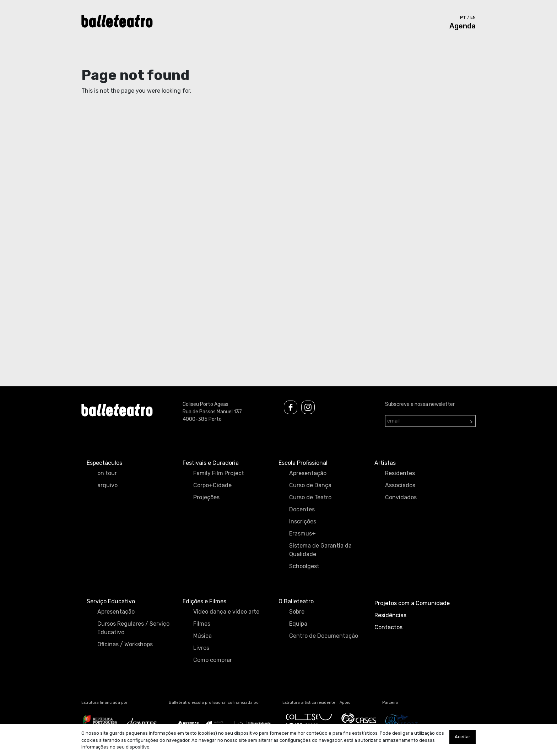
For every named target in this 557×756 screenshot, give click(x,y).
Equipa (298, 624)
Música (202, 636)
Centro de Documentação (324, 636)
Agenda (463, 26)
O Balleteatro (296, 601)
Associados (400, 485)
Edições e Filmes (204, 601)
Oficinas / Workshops (125, 644)
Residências (390, 615)
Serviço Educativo (111, 601)
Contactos (388, 627)
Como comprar (213, 660)
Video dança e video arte (226, 612)
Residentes (400, 473)
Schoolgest (304, 566)
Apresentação (308, 473)
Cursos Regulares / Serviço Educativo (133, 628)
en (473, 17)
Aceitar (463, 737)
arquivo (107, 485)
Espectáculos (104, 463)
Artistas (385, 463)
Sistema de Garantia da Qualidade (320, 550)
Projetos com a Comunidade (412, 603)
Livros (201, 648)
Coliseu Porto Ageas (206, 404)
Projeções (206, 497)
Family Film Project (219, 473)
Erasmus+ (302, 534)
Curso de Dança (310, 485)
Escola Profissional (303, 463)
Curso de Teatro (310, 497)
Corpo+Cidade (212, 485)
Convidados (401, 497)
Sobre (297, 612)
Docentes (302, 509)
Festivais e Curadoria (211, 463)
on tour (107, 473)
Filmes (202, 624)
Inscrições (303, 521)
